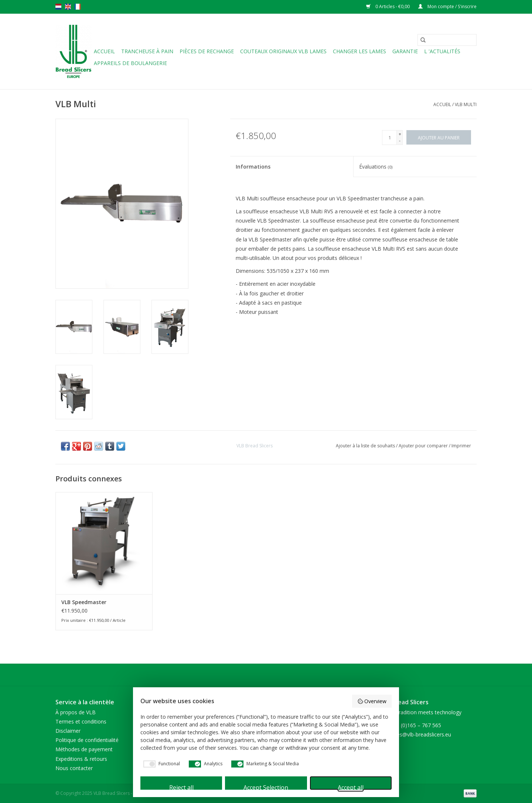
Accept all (351, 787)
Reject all (181, 787)
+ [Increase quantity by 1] (400, 134)
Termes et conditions (81, 721)
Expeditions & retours (81, 759)
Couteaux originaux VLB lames (283, 51)
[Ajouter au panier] (439, 137)
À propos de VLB (76, 712)
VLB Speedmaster (84, 602)
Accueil (104, 51)
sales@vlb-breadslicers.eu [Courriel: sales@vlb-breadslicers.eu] (421, 734)
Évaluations (376, 167)
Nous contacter (74, 768)
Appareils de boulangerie (130, 63)
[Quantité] (389, 138)
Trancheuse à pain (147, 51)
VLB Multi (466, 104)
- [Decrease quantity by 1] (400, 141)
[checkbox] (160, 764)
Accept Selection (266, 787)
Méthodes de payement (84, 749)
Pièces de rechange (207, 51)
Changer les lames (359, 51)
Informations (253, 167)
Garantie (405, 51)
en (68, 7)
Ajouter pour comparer (424, 446)
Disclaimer (68, 731)
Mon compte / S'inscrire (447, 6)
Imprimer (461, 446)
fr (78, 7)
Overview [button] (372, 701)
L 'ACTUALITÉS (442, 51)
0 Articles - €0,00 (388, 6)
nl (58, 7)
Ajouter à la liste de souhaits (366, 446)
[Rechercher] (447, 40)
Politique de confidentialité (87, 740)
